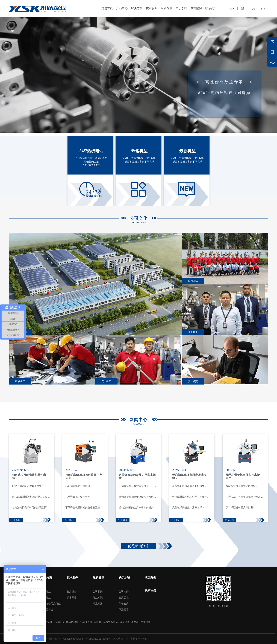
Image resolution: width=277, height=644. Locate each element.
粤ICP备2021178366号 (98, 639)
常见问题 (98, 604)
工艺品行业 (47, 610)
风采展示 (124, 610)
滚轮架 (98, 622)
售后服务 (72, 592)
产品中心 (122, 8)
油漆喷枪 (59, 622)
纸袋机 (135, 622)
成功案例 (196, 8)
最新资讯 (166, 8)
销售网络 (72, 598)
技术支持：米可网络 (137, 639)
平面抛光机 (86, 622)
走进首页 (107, 8)
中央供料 (146, 622)
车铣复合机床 (111, 622)
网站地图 (118, 639)
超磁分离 (48, 622)
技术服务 (152, 8)
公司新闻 (98, 592)
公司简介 (124, 592)
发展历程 (124, 598)
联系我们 (211, 8)
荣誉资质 (124, 604)
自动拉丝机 (72, 622)
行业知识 (98, 598)
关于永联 (181, 8)
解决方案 (137, 8)
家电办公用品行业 (51, 604)
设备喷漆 (125, 622)
